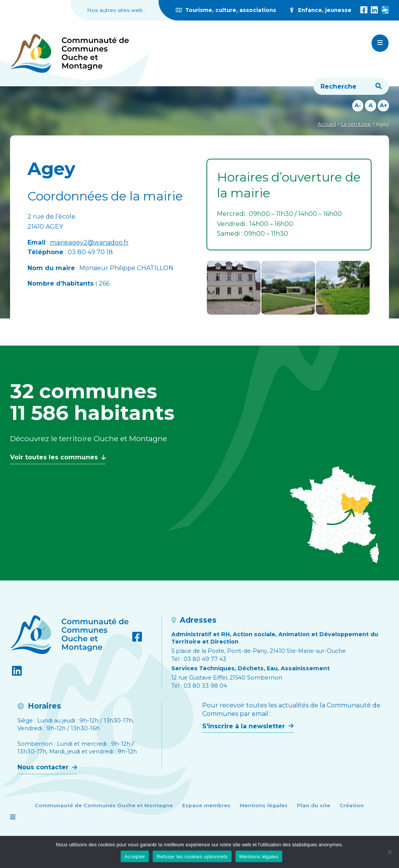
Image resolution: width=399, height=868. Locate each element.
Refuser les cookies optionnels (192, 857)
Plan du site (314, 806)
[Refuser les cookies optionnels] (389, 852)
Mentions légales (264, 806)
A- (358, 105)
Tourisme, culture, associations (226, 10)
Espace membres (206, 806)
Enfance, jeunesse (320, 10)
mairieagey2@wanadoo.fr (89, 242)
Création (352, 806)
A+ (383, 105)
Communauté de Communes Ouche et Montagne (104, 806)
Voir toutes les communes (58, 457)
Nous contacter (47, 767)
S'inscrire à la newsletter (248, 726)
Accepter (135, 857)
